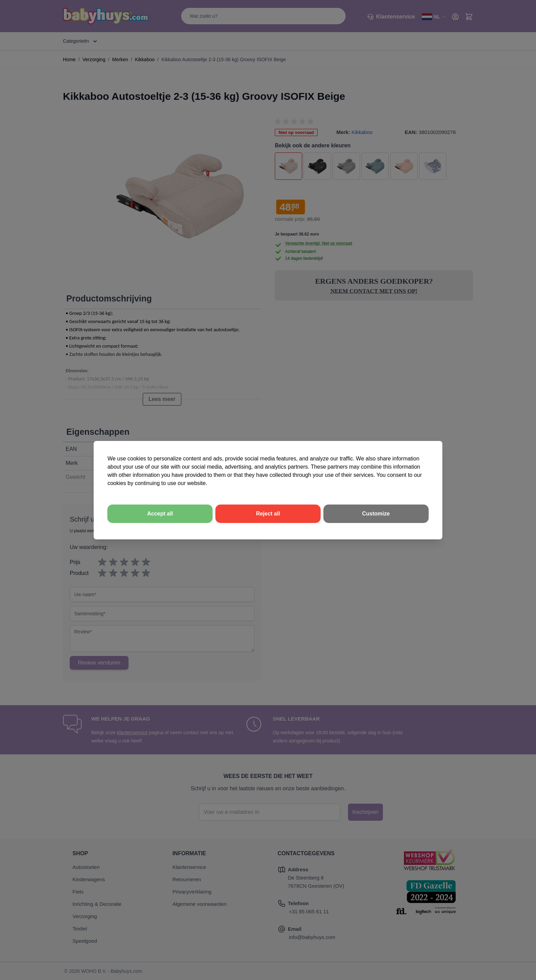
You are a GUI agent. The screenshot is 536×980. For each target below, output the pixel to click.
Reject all (268, 514)
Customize (376, 514)
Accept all (160, 514)
